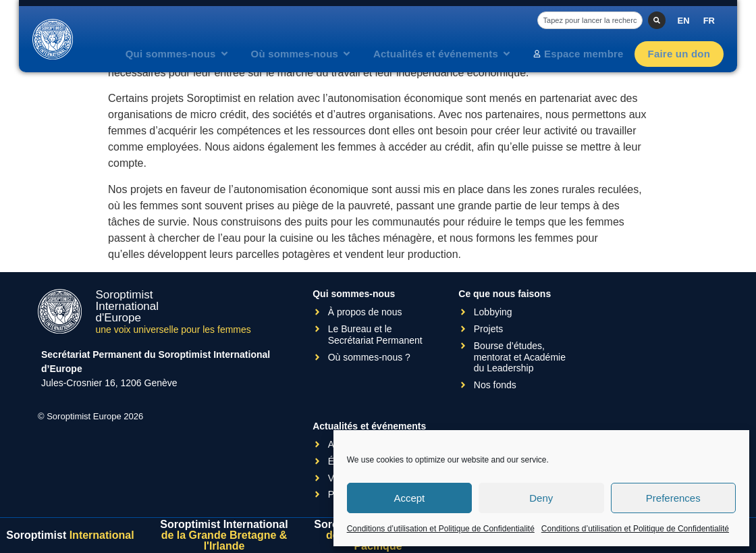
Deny (541, 498)
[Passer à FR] (709, 21)
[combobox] (590, 20)
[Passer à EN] (684, 21)
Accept (409, 498)
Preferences (673, 498)
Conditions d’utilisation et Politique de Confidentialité (441, 529)
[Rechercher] (657, 20)
